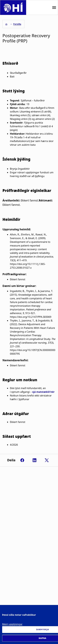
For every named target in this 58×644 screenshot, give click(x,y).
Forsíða (17, 24)
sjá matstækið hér (43, 392)
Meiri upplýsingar (12, 624)
